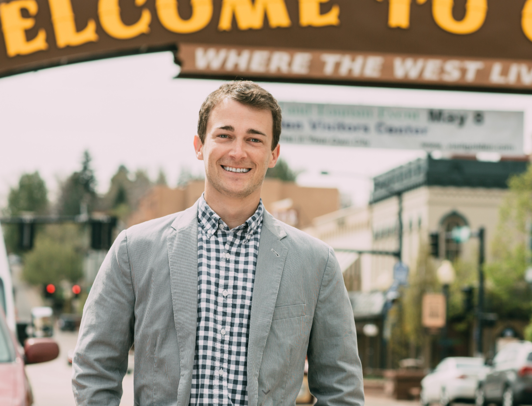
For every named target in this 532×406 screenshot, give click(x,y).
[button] (266, 393)
